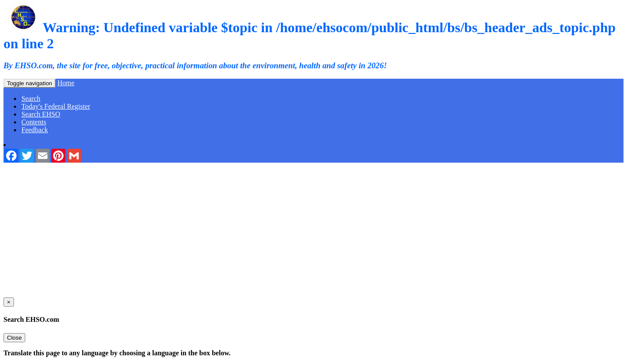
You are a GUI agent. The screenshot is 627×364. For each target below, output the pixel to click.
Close (14, 338)
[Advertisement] (313, 228)
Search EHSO (41, 114)
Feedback (35, 130)
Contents (34, 122)
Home (66, 83)
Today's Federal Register (56, 106)
